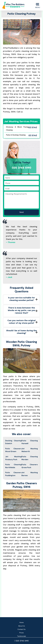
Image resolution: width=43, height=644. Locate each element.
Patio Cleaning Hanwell (30, 442)
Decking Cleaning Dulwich (13, 442)
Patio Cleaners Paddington (13, 474)
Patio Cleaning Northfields (13, 466)
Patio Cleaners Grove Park (30, 466)
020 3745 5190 (22, 641)
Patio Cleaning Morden (30, 458)
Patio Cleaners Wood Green (13, 450)
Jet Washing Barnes (30, 474)
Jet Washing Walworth (30, 450)
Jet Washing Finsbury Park (13, 458)
